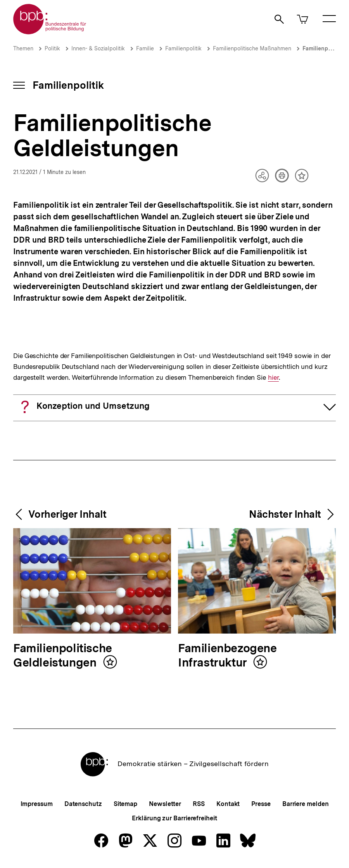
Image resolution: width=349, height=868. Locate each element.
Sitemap (125, 804)
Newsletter (165, 804)
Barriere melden (306, 804)
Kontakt (228, 804)
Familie (145, 48)
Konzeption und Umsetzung (93, 406)
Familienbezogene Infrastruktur (227, 656)
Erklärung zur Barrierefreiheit (174, 818)
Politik (52, 48)
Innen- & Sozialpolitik (98, 48)
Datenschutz (83, 804)
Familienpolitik (183, 48)
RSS (199, 804)
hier (273, 378)
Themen (23, 48)
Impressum (37, 804)
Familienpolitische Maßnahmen (252, 48)
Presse (261, 804)
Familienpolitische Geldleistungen (63, 656)
